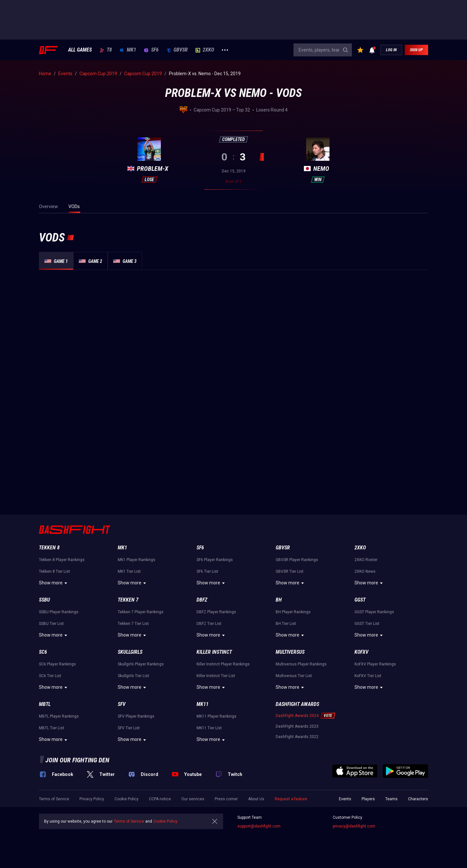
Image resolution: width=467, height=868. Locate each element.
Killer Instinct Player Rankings (223, 664)
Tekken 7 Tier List (133, 624)
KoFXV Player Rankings (375, 664)
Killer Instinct (214, 652)
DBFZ (202, 600)
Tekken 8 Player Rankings (62, 560)
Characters (418, 799)
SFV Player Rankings (136, 716)
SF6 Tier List (207, 571)
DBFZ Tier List (209, 624)
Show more (54, 583)
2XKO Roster (366, 560)
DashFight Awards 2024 (297, 716)
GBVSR (177, 50)
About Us (256, 799)
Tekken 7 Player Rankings (141, 612)
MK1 (128, 50)
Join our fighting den (77, 760)
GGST (360, 600)
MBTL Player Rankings (59, 716)
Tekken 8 (49, 548)
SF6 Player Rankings (215, 560)
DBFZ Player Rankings (216, 612)
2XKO (205, 50)
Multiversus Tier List (294, 676)
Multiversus (290, 652)
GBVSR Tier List (290, 571)
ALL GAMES (80, 50)
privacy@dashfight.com (354, 826)
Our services (193, 799)
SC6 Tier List (50, 676)
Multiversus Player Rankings (301, 664)
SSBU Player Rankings (59, 612)
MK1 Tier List (129, 571)
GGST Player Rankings (374, 612)
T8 (106, 50)
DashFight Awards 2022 (297, 737)
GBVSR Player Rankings (297, 560)
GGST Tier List (367, 624)
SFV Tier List (129, 728)
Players (368, 799)
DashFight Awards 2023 (297, 726)
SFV (122, 704)
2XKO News (365, 571)
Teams (391, 799)
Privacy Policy (92, 799)
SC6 (43, 652)
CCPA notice (160, 799)
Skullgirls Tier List (133, 676)
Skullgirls (130, 652)
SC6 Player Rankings (57, 664)
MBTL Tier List (52, 728)
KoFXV (361, 652)
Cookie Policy (126, 799)
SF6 (151, 50)
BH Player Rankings (293, 612)
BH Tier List (286, 624)
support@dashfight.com (259, 826)
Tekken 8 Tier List (54, 571)
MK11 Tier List (209, 728)
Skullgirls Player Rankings (141, 664)
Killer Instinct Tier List (216, 676)
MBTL (45, 704)
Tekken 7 (128, 600)
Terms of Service (54, 799)
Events (345, 799)
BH (279, 600)
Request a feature (291, 799)
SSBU (44, 600)
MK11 (203, 704)
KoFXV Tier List (368, 676)
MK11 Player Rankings (216, 716)
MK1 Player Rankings (137, 560)
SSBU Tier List (51, 624)
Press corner (226, 799)
